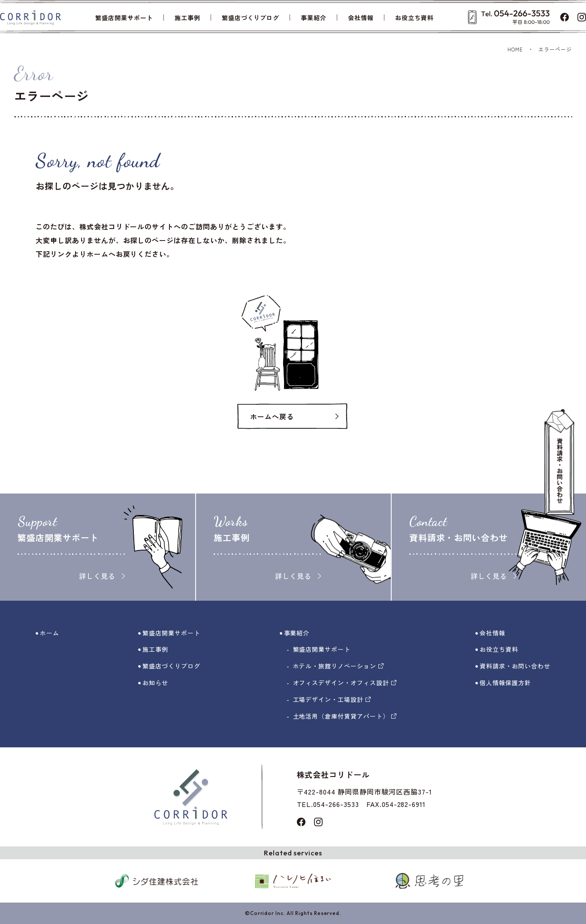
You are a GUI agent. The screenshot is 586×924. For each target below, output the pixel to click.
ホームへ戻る (272, 416)
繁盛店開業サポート (124, 18)
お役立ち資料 (414, 18)
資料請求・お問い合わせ (515, 666)
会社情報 (361, 18)
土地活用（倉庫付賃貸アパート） (345, 716)
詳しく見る (102, 576)
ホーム (50, 633)
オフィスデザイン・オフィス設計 (345, 683)
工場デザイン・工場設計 (332, 699)
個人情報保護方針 (505, 683)
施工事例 (187, 18)
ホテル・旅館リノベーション (338, 666)
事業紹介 (314, 18)
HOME (515, 49)
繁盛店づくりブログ (251, 18)
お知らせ (155, 683)
